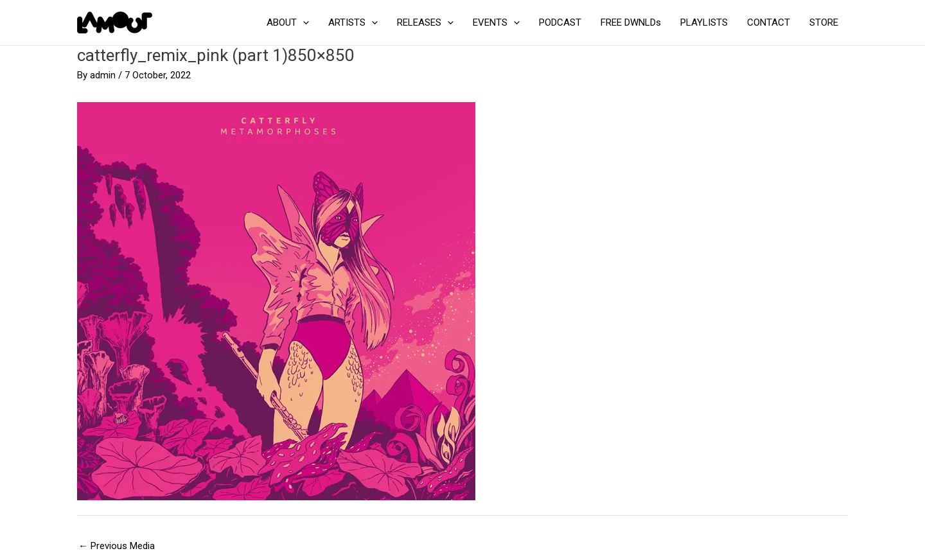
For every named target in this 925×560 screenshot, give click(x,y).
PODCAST (560, 22)
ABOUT (288, 22)
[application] (303, 22)
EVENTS (496, 22)
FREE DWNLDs (631, 22)
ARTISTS (353, 22)
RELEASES (425, 22)
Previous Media (117, 546)
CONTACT (769, 22)
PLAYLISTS (704, 22)
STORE (824, 22)
